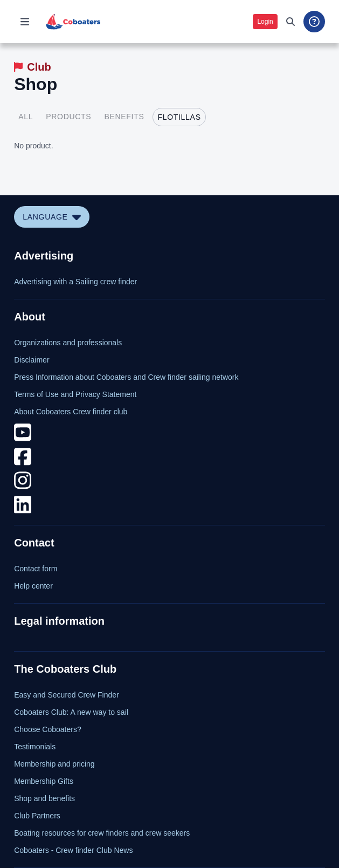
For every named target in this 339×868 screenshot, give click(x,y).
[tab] (26, 117)
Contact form (36, 569)
